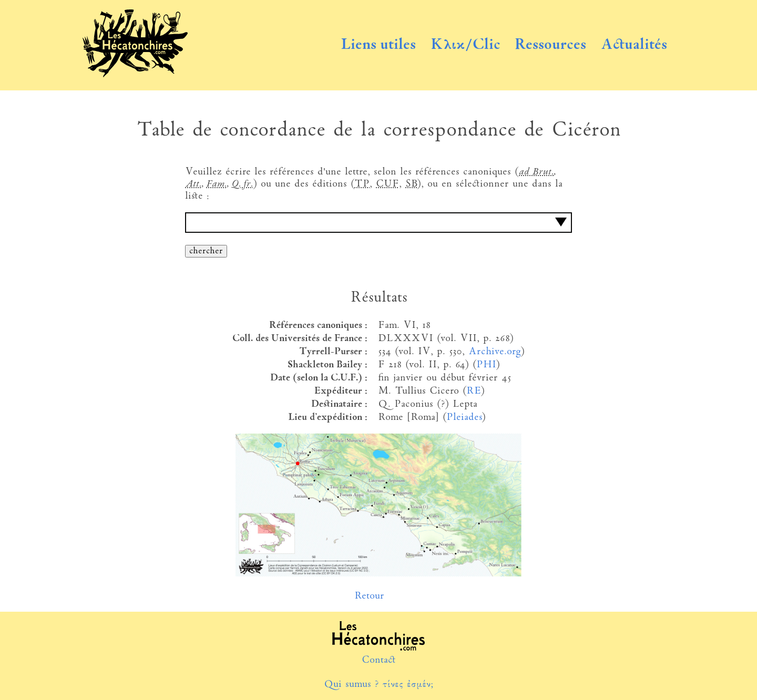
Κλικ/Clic (466, 45)
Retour (369, 596)
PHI (486, 365)
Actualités (634, 45)
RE (473, 391)
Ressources (550, 45)
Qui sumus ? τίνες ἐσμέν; (378, 684)
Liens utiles (378, 45)
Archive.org (494, 352)
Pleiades (464, 418)
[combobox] (378, 223)
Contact (379, 660)
